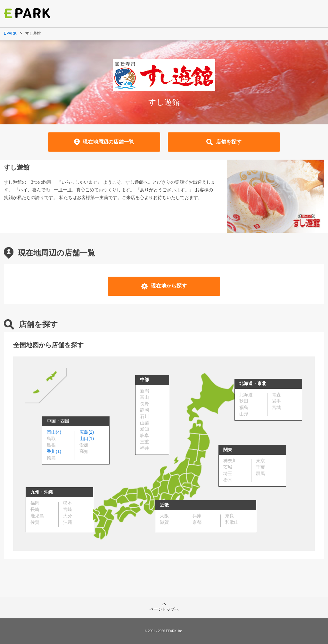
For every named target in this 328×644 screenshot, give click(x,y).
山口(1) (87, 439)
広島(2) (87, 432)
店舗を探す (224, 142)
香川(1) (54, 451)
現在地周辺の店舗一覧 (104, 142)
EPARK (10, 33)
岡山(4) (54, 432)
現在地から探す (164, 286)
